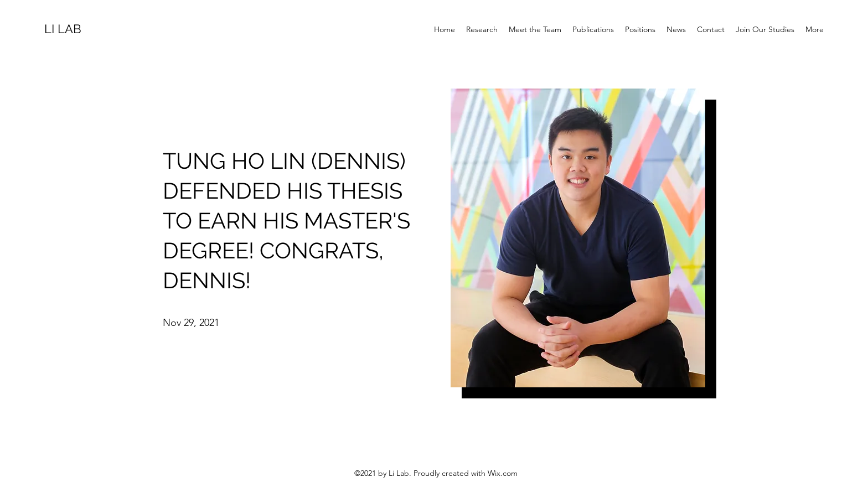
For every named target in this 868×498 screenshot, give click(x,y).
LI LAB (63, 29)
